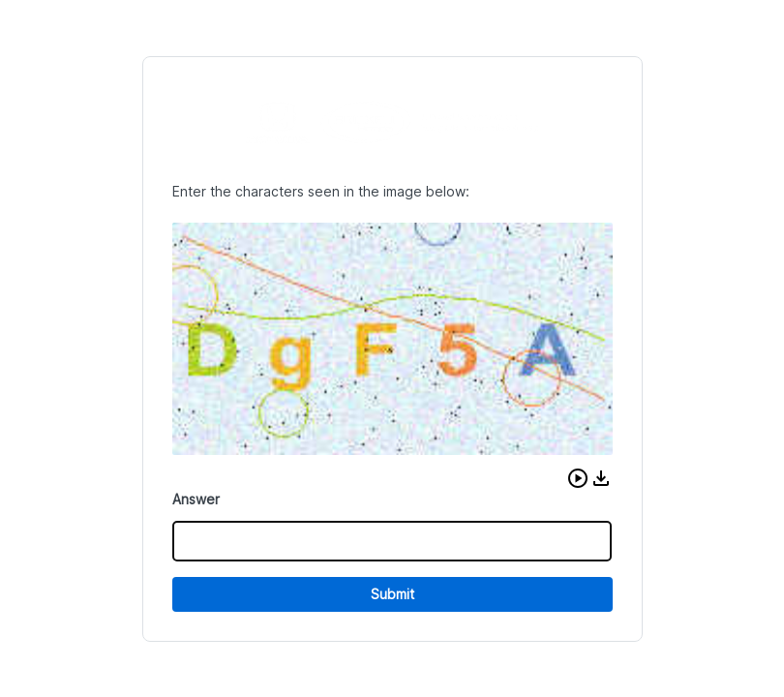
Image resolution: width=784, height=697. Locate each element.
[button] (578, 478)
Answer (196, 499)
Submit (392, 594)
